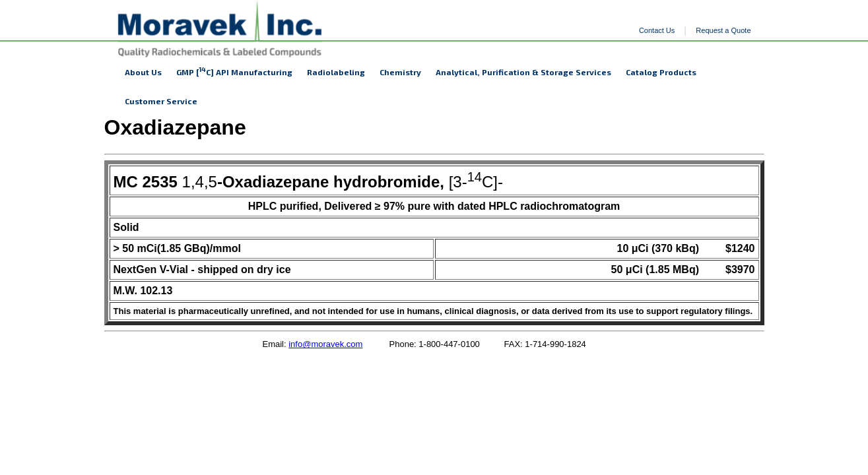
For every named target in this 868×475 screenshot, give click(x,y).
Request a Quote (723, 30)
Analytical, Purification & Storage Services (523, 72)
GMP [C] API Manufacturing (234, 71)
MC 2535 (146, 182)
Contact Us (657, 30)
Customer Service (161, 101)
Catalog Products (661, 72)
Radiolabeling (336, 72)
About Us (143, 72)
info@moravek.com (325, 344)
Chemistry (400, 72)
